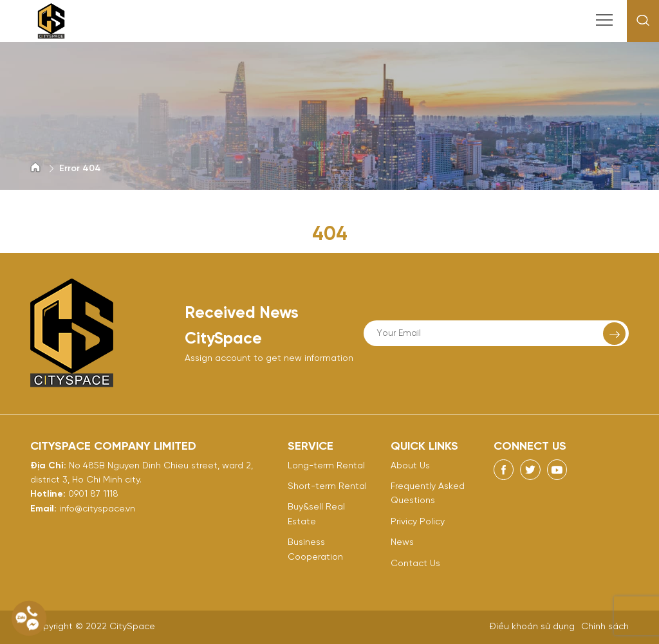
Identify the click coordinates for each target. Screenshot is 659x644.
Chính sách (605, 627)
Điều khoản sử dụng (532, 627)
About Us (410, 466)
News (402, 543)
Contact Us (415, 564)
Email (42, 509)
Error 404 (80, 169)
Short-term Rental (327, 487)
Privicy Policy (418, 522)
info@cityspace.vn (97, 509)
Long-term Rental (326, 466)
